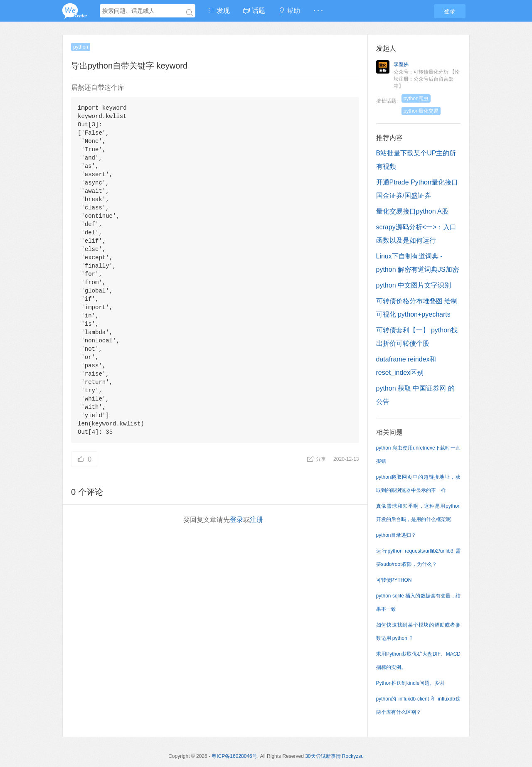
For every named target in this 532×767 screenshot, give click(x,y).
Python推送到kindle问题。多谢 (410, 683)
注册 (256, 520)
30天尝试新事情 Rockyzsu (334, 756)
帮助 (289, 11)
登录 (450, 11)
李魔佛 (401, 64)
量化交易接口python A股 (412, 211)
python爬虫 (416, 98)
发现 (219, 11)
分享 (317, 459)
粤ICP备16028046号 (234, 756)
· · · (318, 11)
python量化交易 (421, 111)
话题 (254, 11)
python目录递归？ (396, 535)
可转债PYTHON (394, 580)
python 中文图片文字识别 (414, 285)
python (81, 47)
